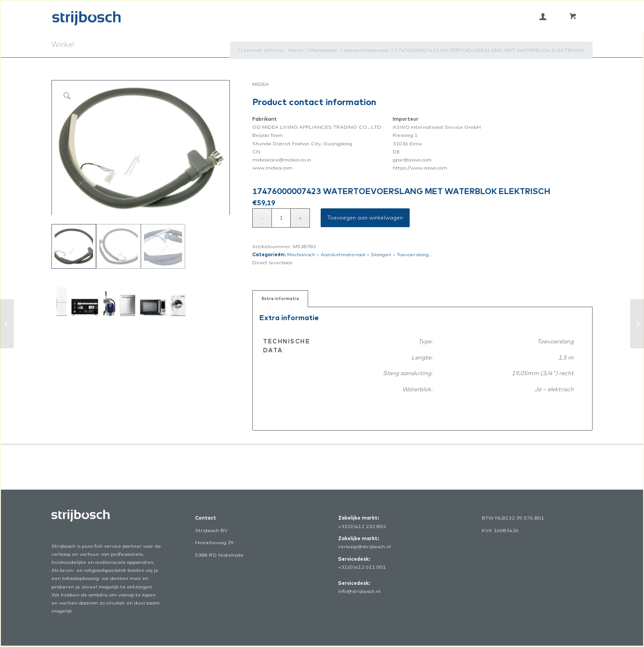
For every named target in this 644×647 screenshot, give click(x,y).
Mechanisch (301, 254)
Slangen (381, 254)
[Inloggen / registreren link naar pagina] (543, 17)
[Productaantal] (281, 218)
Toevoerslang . (414, 254)
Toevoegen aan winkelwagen (365, 218)
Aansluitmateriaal (343, 254)
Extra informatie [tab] (280, 298)
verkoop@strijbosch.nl (364, 546)
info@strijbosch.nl (359, 591)
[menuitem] (543, 17)
